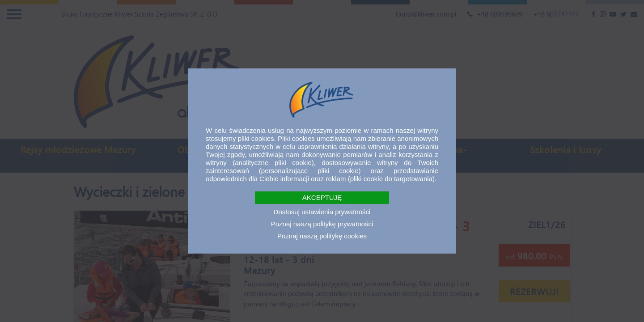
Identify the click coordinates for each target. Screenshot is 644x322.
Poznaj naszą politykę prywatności (322, 224)
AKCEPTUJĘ (322, 197)
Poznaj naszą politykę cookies (322, 236)
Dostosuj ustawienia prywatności (322, 212)
